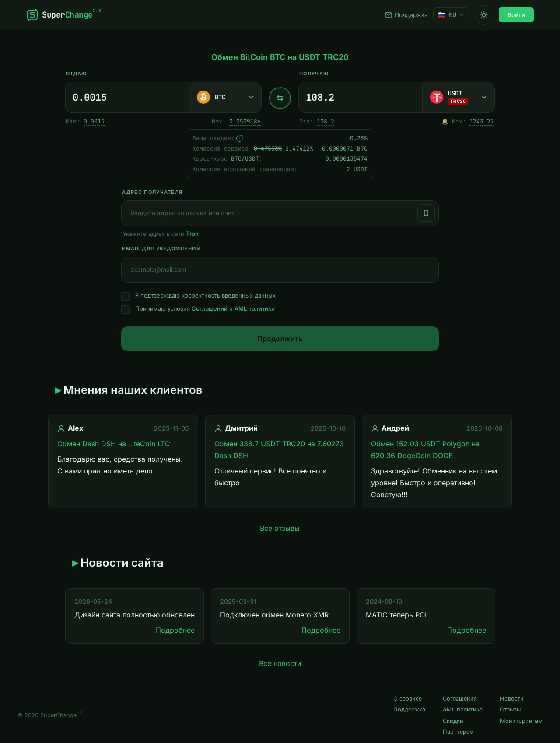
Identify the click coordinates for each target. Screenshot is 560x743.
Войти (516, 15)
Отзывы (510, 710)
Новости (512, 699)
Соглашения (460, 699)
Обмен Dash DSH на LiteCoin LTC (114, 444)
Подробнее (175, 630)
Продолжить (280, 339)
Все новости (280, 663)
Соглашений (210, 308)
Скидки (453, 721)
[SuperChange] (64, 15)
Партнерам (458, 732)
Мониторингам (521, 721)
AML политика (463, 710)
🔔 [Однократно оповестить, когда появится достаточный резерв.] (445, 121)
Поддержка (406, 15)
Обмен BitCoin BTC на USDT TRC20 (280, 57)
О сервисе (408, 699)
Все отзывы (280, 528)
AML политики (255, 308)
